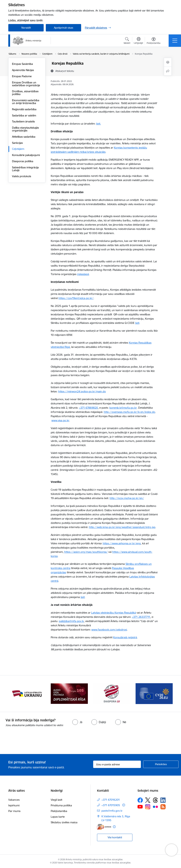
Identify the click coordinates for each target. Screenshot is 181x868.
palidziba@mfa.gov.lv (71, 621)
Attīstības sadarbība (24, 137)
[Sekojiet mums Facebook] (140, 800)
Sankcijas (17, 143)
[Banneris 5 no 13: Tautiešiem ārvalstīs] (112, 693)
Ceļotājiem (18, 149)
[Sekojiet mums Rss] (163, 807)
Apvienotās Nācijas (23, 70)
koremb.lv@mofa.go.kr (123, 408)
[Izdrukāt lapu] (168, 62)
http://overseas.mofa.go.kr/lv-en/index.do (129, 412)
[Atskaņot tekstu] (65, 71)
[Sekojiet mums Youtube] (140, 807)
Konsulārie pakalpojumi (26, 155)
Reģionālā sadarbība (24, 109)
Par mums (14, 811)
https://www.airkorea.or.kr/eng (122, 543)
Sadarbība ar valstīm (24, 115)
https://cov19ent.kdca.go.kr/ (76, 298)
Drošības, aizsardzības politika (25, 93)
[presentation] (30, 741)
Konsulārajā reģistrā (125, 637)
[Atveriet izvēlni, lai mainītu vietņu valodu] (138, 41)
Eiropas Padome (22, 76)
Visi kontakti (115, 837)
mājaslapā (83, 274)
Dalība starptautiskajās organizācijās (25, 129)
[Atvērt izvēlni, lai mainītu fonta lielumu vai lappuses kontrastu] (154, 41)
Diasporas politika (23, 161)
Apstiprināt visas (64, 28)
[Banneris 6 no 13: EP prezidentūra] (154, 693)
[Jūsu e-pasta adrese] (117, 764)
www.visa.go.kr (60, 420)
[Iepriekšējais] (14, 694)
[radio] (77, 722)
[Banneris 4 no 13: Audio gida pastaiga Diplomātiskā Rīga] (69, 693)
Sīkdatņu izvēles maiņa (64, 822)
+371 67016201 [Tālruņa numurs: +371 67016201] (111, 800)
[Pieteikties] (161, 764)
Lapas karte (58, 817)
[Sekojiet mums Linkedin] (163, 800)
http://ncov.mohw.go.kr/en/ (127, 498)
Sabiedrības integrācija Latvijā (25, 169)
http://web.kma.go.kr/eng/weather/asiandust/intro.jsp (122, 527)
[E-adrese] (104, 827)
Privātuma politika (61, 805)
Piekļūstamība (59, 811)
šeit (137, 323)
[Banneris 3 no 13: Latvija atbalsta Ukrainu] (27, 693)
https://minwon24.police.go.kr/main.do (82, 391)
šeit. (99, 124)
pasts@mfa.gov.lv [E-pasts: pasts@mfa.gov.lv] (112, 811)
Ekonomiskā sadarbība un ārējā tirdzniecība (26, 102)
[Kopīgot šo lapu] (168, 71)
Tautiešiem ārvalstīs (23, 121)
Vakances (14, 800)
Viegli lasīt (56, 800)
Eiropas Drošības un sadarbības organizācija (26, 84)
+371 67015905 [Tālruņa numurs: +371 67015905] (111, 805)
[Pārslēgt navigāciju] (175, 41)
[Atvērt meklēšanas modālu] (127, 41)
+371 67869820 (88, 408)
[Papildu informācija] (124, 805)
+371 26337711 (141, 617)
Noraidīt (26, 28)
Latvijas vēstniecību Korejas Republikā (114, 613)
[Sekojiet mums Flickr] (155, 807)
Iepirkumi (14, 805)
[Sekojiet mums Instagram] (148, 807)
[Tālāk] (167, 694)
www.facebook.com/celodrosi (109, 630)
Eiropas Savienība (22, 64)
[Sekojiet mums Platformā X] (148, 800)
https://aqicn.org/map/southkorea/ (86, 552)
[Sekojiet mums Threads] (155, 800)
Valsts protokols (22, 176)
